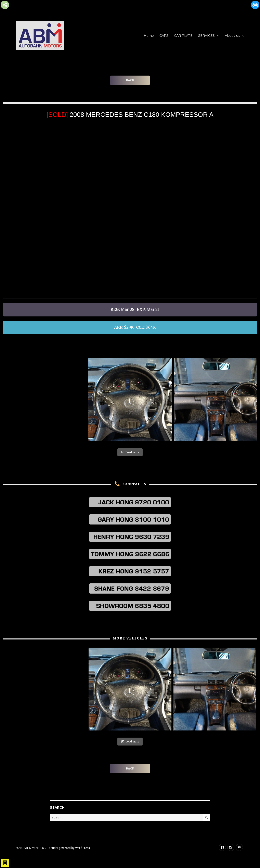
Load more (130, 452)
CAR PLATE (183, 36)
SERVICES (206, 36)
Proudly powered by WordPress (69, 848)
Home (149, 36)
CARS (164, 36)
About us (232, 36)
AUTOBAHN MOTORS (30, 848)
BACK (130, 80)
